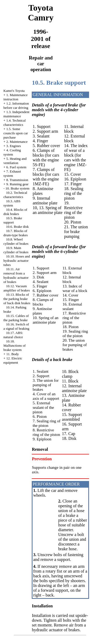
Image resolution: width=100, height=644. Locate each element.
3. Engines (13, 146)
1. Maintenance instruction (16, 97)
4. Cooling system (12, 152)
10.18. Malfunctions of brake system (15, 345)
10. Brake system (17, 188)
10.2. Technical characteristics (15, 195)
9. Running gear (17, 184)
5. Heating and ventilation (15, 161)
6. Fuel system (16, 167)
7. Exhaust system (12, 173)
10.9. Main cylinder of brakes (16, 250)
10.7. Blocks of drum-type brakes (16, 233)
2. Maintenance (17, 142)
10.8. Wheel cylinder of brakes (16, 241)
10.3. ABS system (12, 203)
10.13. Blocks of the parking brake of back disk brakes (17, 299)
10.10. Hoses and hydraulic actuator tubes (17, 261)
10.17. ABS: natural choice (13, 335)
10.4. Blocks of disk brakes (15, 212)
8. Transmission (17, 180)
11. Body (12, 354)
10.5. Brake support (13, 220)
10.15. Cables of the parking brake (16, 318)
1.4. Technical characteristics (15, 123)
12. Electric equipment (13, 360)
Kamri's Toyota (14, 91)
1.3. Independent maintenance (17, 114)
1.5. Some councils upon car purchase (16, 133)
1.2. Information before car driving (16, 106)
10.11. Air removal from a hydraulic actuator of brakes (16, 275)
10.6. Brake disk (17, 227)
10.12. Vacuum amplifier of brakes (17, 288)
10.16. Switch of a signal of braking (16, 326)
